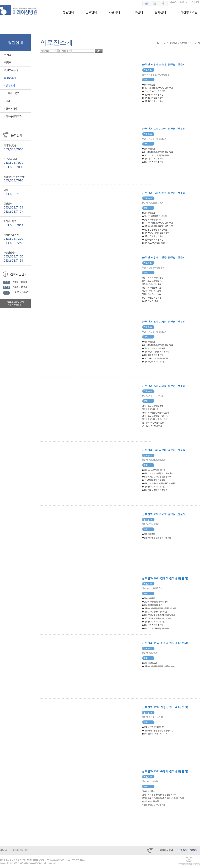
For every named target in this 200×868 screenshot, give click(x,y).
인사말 (8, 55)
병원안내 (68, 12)
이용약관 (4, 850)
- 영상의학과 (11, 109)
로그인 (173, 2)
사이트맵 (195, 2)
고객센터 (137, 12)
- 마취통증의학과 (13, 116)
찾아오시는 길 (11, 70)
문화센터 (160, 12)
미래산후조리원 (188, 12)
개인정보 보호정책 (20, 850)
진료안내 (91, 12)
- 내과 (7, 101)
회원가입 (184, 2)
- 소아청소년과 (12, 93)
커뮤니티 (114, 12)
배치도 (8, 63)
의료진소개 (10, 78)
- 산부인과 (10, 86)
